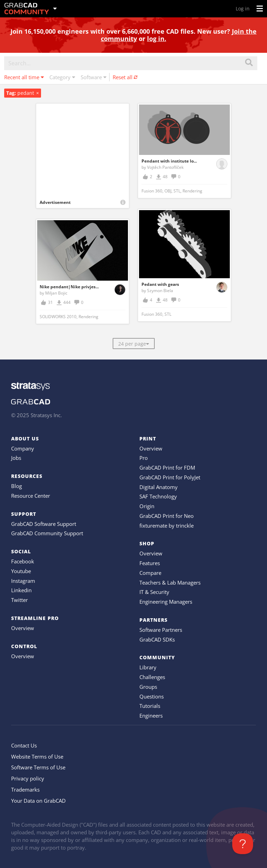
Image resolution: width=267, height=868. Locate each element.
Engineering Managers (166, 602)
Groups (148, 687)
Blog (17, 486)
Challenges (152, 677)
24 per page (134, 344)
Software (94, 77)
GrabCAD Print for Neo (167, 516)
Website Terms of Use (37, 757)
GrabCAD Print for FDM (167, 468)
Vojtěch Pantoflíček (165, 167)
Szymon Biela (160, 291)
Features (150, 563)
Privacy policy (28, 778)
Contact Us (24, 745)
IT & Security (154, 592)
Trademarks (25, 790)
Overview (23, 628)
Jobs (16, 458)
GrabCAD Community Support (47, 533)
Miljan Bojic (56, 293)
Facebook (23, 561)
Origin (147, 506)
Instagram (23, 581)
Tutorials (150, 706)
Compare (150, 573)
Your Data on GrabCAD (38, 801)
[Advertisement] (83, 150)
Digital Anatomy (159, 487)
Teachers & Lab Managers (170, 582)
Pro (144, 458)
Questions (152, 696)
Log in (243, 9)
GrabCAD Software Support (44, 524)
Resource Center (31, 496)
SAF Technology (158, 496)
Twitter (19, 600)
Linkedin (21, 590)
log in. (157, 39)
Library (148, 667)
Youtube (21, 571)
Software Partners (161, 630)
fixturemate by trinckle (167, 526)
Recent (24, 77)
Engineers (151, 716)
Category (62, 77)
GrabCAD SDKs (157, 639)
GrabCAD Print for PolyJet (170, 477)
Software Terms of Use (38, 767)
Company (23, 448)
